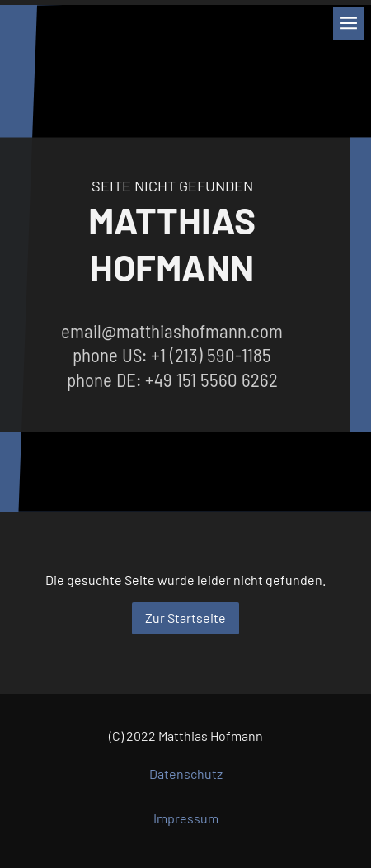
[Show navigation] (349, 23)
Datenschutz (186, 774)
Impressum (186, 818)
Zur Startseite (185, 618)
